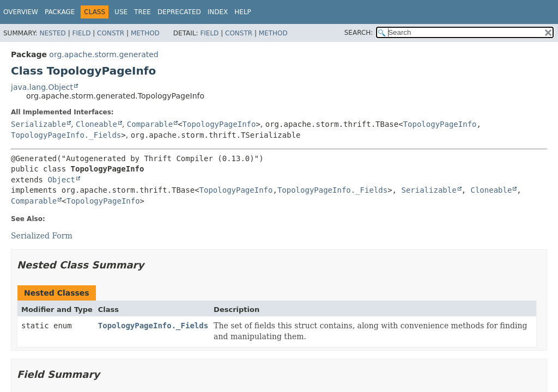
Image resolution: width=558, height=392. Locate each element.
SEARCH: (359, 33)
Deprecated (179, 12)
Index (218, 12)
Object (61, 180)
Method (145, 33)
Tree (142, 12)
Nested (52, 33)
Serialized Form (42, 236)
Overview (21, 12)
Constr (111, 33)
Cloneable (96, 124)
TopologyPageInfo (219, 124)
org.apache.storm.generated (104, 54)
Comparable (150, 124)
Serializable (38, 124)
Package (60, 12)
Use (121, 12)
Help (243, 12)
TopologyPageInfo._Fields (66, 135)
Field (81, 33)
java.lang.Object (42, 87)
